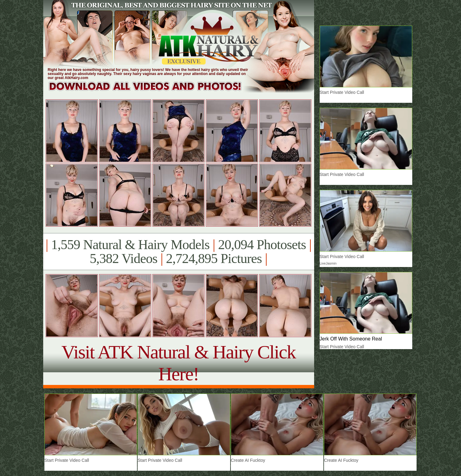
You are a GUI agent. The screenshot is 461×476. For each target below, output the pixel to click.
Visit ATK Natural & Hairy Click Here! (179, 363)
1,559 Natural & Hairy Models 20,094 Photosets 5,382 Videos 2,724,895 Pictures (179, 252)
